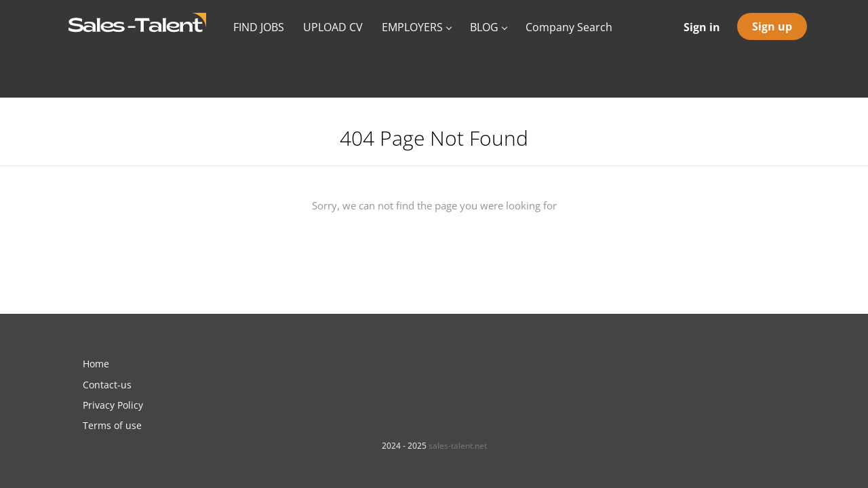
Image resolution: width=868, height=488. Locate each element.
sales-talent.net (458, 446)
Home (96, 364)
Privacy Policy (113, 405)
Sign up (772, 26)
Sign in (702, 27)
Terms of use (112, 425)
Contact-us (107, 385)
